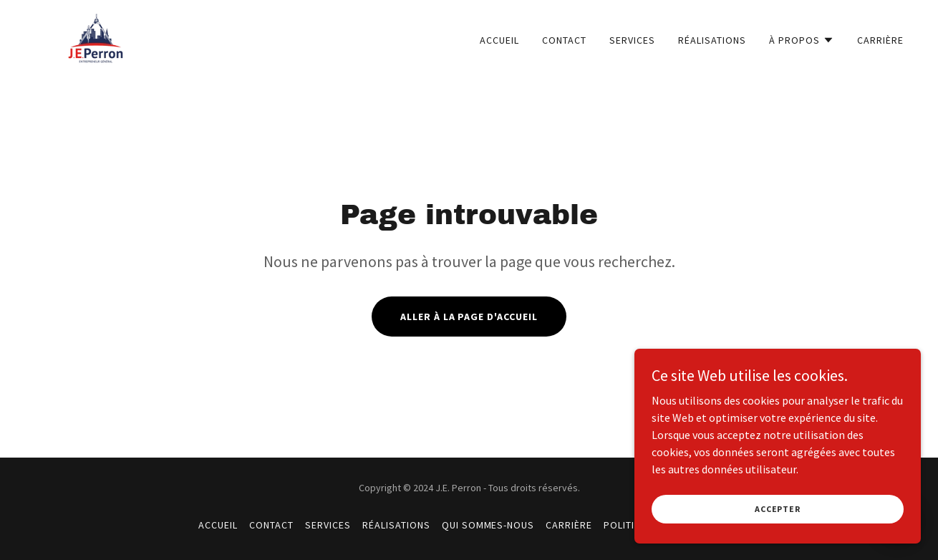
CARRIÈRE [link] (880, 40)
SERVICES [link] (632, 40)
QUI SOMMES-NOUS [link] (488, 525)
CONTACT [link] (564, 40)
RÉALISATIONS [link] (712, 40)
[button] (802, 40)
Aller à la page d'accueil (469, 317)
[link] (96, 37)
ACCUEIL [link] (499, 40)
